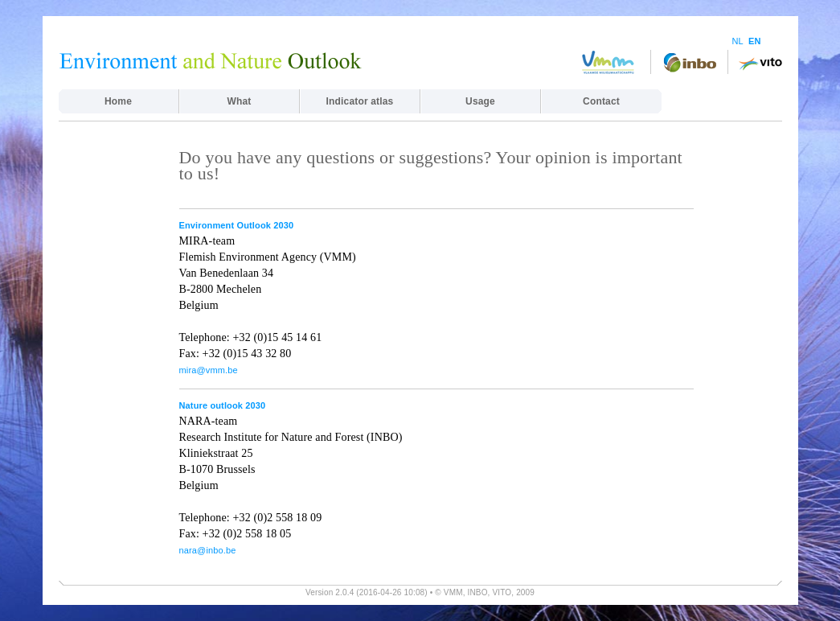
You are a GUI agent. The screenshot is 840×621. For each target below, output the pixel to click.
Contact (601, 101)
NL (738, 41)
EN (755, 41)
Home (118, 101)
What (240, 101)
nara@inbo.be (208, 550)
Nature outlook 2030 (223, 405)
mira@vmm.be (209, 370)
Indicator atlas (360, 101)
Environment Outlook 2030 (237, 225)
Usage (480, 101)
